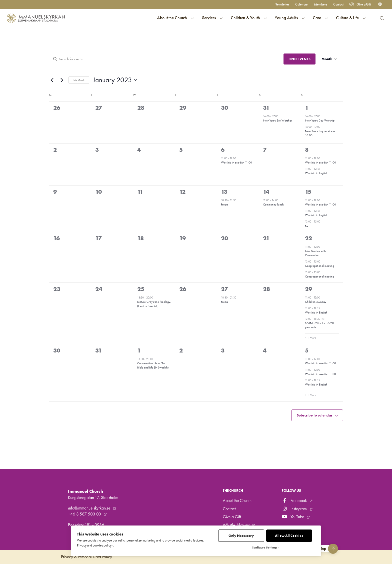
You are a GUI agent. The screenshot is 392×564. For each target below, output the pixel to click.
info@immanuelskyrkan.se (89, 508)
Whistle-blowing (236, 525)
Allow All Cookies (289, 536)
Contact (338, 4)
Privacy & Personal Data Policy (86, 557)
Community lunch (273, 204)
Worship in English (316, 173)
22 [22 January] (308, 238)
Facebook (295, 500)
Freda (224, 204)
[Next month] (62, 80)
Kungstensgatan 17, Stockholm (93, 497)
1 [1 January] (307, 108)
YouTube (293, 517)
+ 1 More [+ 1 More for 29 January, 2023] (311, 338)
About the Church (237, 500)
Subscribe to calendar (315, 415)
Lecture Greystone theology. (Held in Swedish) (154, 304)
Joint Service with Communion (315, 253)
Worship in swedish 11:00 (236, 162)
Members (320, 4)
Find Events (299, 59)
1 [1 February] (139, 350)
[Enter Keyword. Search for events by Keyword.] (166, 59)
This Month (79, 80)
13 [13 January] (224, 192)
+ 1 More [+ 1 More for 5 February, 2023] (311, 395)
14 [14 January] (266, 192)
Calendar (302, 4)
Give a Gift (360, 4)
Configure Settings (264, 548)
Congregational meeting (319, 266)
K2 (307, 226)
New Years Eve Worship (277, 120)
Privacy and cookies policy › (95, 545)
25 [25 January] (141, 289)
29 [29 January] (308, 289)
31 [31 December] (266, 108)
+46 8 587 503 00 (85, 514)
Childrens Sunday (316, 302)
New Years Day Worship (320, 120)
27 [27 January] (224, 289)
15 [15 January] (308, 192)
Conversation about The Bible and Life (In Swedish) (153, 365)
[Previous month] (52, 80)
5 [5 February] (307, 350)
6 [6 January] (223, 150)
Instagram (295, 509)
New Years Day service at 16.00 (320, 133)
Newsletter (282, 4)
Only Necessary (241, 536)
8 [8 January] (307, 150)
